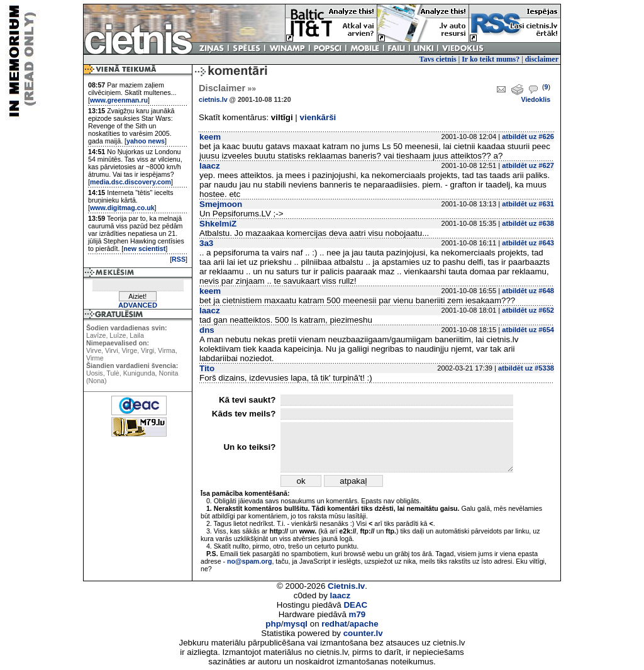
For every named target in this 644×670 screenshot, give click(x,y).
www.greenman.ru (119, 100)
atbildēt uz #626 (528, 137)
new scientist (144, 248)
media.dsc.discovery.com (130, 182)
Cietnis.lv (346, 586)
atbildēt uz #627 (528, 165)
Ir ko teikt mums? (491, 59)
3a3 (206, 243)
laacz (210, 166)
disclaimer (542, 59)
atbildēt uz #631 (528, 204)
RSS (179, 259)
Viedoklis (536, 99)
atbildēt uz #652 (528, 310)
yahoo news (146, 141)
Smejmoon (221, 204)
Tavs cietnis (438, 59)
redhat (334, 624)
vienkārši (318, 117)
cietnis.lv (213, 99)
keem (210, 137)
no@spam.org (249, 561)
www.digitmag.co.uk (122, 208)
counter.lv (363, 633)
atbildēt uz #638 (528, 223)
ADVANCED (138, 305)
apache (364, 624)
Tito (207, 368)
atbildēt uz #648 (528, 291)
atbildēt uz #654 (528, 330)
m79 (358, 614)
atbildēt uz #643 (528, 243)
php (273, 624)
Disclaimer (227, 88)
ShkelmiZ (218, 224)
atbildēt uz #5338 (526, 368)
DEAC (355, 605)
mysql (296, 624)
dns (207, 330)
